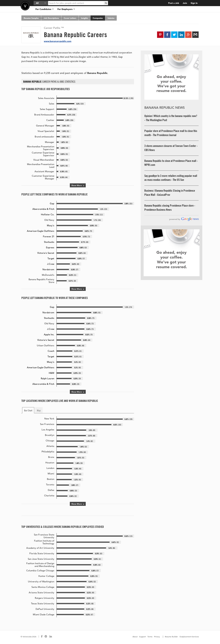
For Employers (66, 9)
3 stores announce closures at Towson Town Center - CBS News (171, 148)
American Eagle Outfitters (41, 231)
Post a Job (174, 3)
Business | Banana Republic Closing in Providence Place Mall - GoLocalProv (170, 193)
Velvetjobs (25, 6)
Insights (84, 18)
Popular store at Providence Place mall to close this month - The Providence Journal (171, 133)
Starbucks (49, 242)
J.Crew (51, 264)
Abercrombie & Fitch (43, 209)
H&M (51, 373)
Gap (52, 203)
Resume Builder (171, 637)
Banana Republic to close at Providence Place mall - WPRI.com (171, 163)
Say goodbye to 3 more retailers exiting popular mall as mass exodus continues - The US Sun (171, 178)
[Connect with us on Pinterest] (46, 636)
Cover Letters (70, 18)
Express (50, 247)
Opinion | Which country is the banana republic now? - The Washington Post (171, 118)
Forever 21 (49, 236)
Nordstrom (48, 269)
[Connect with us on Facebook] (42, 636)
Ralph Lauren (48, 378)
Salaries (111, 18)
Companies (98, 18)
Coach (51, 351)
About (135, 637)
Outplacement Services (189, 637)
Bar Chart (28, 410)
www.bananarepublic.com (58, 41)
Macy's (51, 225)
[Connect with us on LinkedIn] (51, 636)
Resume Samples (31, 18)
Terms (150, 637)
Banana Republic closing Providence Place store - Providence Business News (170, 208)
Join (185, 3)
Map (39, 410)
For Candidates (45, 9)
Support (142, 637)
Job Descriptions (51, 18)
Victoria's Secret (46, 253)
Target (51, 258)
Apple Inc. (49, 334)
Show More (78, 185)
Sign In (194, 3)
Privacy (157, 637)
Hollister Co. (48, 214)
